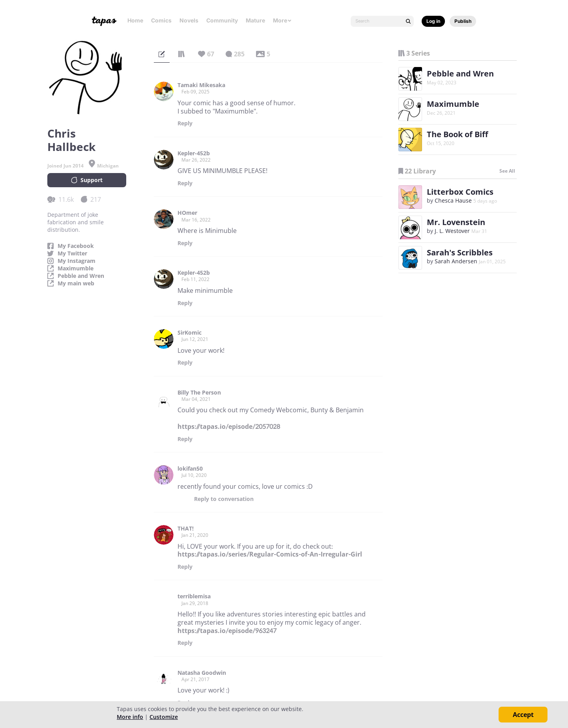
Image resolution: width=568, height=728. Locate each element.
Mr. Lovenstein (456, 222)
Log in (433, 21)
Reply (185, 123)
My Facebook (76, 246)
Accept (523, 715)
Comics (161, 20)
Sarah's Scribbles (460, 252)
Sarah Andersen (456, 261)
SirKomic (190, 333)
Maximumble (76, 268)
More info (130, 717)
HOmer (187, 213)
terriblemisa (194, 596)
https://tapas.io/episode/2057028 (229, 426)
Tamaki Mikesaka (201, 85)
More (282, 20)
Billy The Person (199, 393)
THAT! (186, 529)
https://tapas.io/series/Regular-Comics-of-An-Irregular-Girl (270, 554)
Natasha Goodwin (202, 673)
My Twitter (72, 253)
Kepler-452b (194, 153)
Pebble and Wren (81, 276)
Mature (255, 20)
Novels (189, 20)
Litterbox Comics (460, 192)
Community (222, 20)
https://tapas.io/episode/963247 (227, 631)
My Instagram (77, 261)
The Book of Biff (457, 134)
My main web (76, 283)
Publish (463, 21)
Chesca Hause (453, 200)
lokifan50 (190, 469)
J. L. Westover (452, 231)
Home (135, 20)
